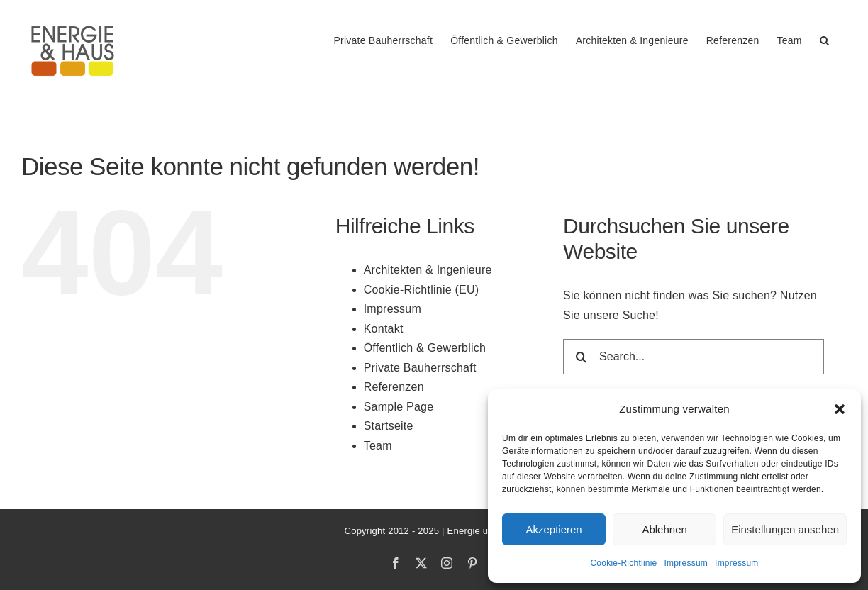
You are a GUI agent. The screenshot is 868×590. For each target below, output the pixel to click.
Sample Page (399, 407)
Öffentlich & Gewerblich (425, 348)
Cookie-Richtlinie (623, 563)
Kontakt (384, 329)
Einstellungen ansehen (785, 529)
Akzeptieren (553, 529)
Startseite (389, 426)
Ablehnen (664, 529)
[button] (840, 409)
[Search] (581, 357)
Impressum (686, 563)
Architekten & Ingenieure (428, 270)
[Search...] (694, 357)
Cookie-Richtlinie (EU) (422, 290)
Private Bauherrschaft (420, 368)
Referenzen (394, 387)
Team (378, 446)
